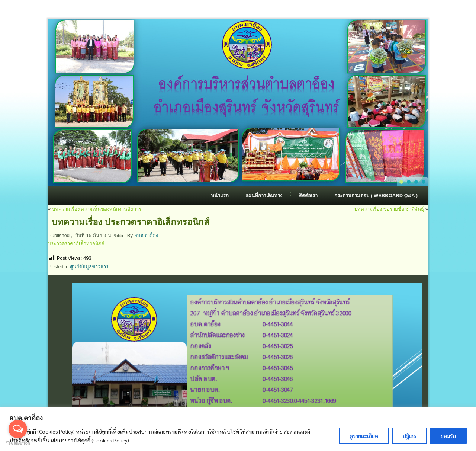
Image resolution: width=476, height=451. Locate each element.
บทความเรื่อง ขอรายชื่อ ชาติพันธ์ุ (389, 209)
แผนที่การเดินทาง (264, 196)
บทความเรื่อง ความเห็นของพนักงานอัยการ (97, 209)
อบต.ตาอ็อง (146, 235)
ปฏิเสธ (409, 436)
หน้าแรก (220, 196)
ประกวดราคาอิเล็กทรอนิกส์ (76, 244)
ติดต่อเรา (308, 196)
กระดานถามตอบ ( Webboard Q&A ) (376, 196)
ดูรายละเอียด (364, 436)
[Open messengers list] (18, 429)
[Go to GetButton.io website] (18, 443)
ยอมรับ (448, 436)
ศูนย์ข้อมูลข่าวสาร (89, 267)
